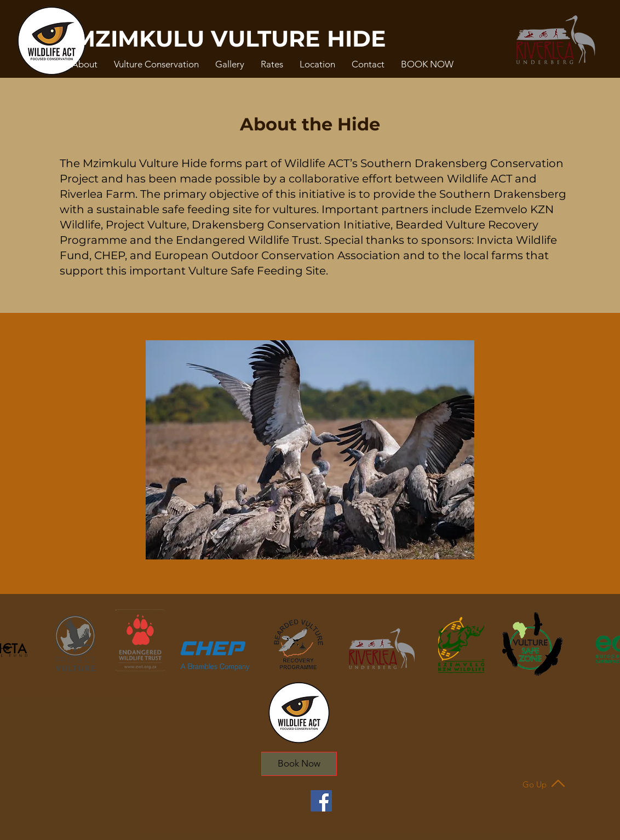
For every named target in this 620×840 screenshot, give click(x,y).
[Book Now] (299, 764)
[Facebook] (321, 801)
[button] (85, 64)
